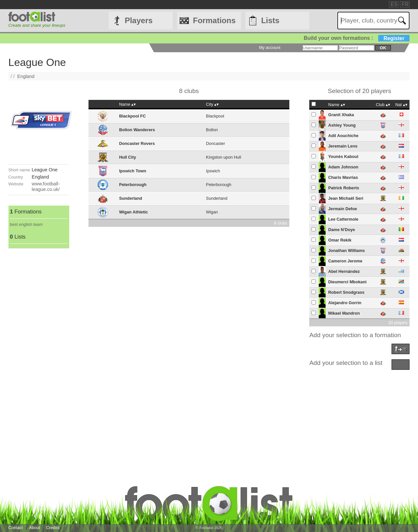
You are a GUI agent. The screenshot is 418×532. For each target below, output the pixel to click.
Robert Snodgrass (346, 292)
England (26, 76)
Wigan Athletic (134, 212)
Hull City (128, 157)
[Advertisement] (39, 346)
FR (405, 4)
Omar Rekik (340, 240)
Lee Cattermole (343, 219)
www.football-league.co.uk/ (46, 187)
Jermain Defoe (343, 209)
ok (383, 48)
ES (394, 4)
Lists (270, 20)
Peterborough (133, 185)
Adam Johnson (343, 167)
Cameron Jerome (345, 261)
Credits (53, 528)
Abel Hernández (344, 271)
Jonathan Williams (346, 250)
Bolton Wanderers (137, 130)
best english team (26, 224)
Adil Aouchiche (343, 136)
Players (139, 20)
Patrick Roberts (344, 188)
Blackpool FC (133, 116)
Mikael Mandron (344, 313)
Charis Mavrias (343, 177)
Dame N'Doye (342, 230)
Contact (16, 528)
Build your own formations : (357, 38)
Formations (214, 20)
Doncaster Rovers (137, 143)
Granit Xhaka (341, 115)
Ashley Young (342, 125)
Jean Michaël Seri (346, 198)
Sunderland (131, 198)
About (34, 528)
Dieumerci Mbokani (347, 282)
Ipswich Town (133, 171)
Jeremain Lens (343, 146)
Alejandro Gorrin (345, 303)
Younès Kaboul (343, 156)
